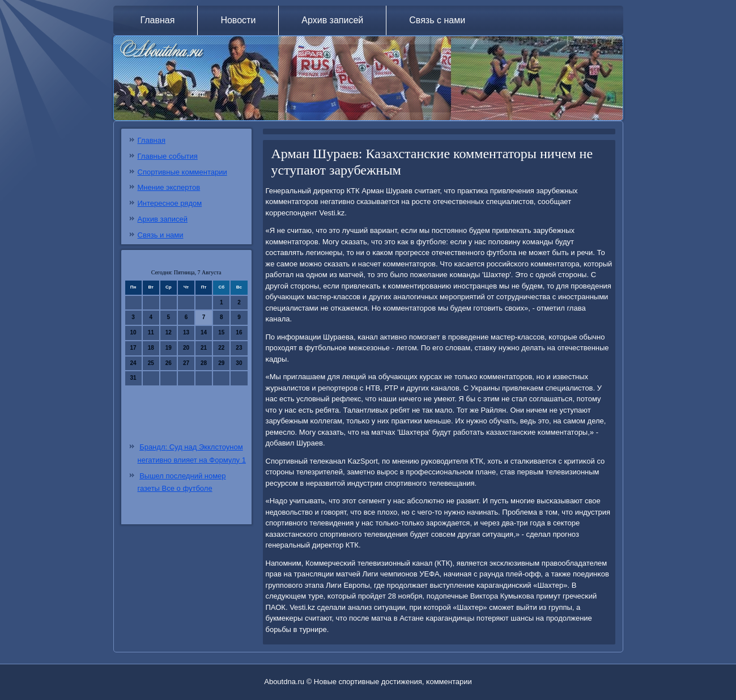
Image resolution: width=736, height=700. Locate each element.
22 (221, 348)
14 (204, 332)
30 (239, 363)
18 (151, 348)
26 (169, 363)
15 (221, 332)
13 (186, 332)
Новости (238, 20)
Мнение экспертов (169, 187)
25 (151, 363)
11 (151, 332)
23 (239, 348)
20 (186, 348)
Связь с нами (437, 20)
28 (204, 363)
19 (169, 348)
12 (169, 332)
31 (133, 378)
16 (239, 332)
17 (133, 348)
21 (204, 348)
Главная (158, 20)
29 (221, 363)
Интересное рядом (170, 203)
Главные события (168, 156)
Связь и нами (161, 235)
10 (133, 332)
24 (133, 363)
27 (186, 363)
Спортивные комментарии (182, 172)
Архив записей (332, 20)
